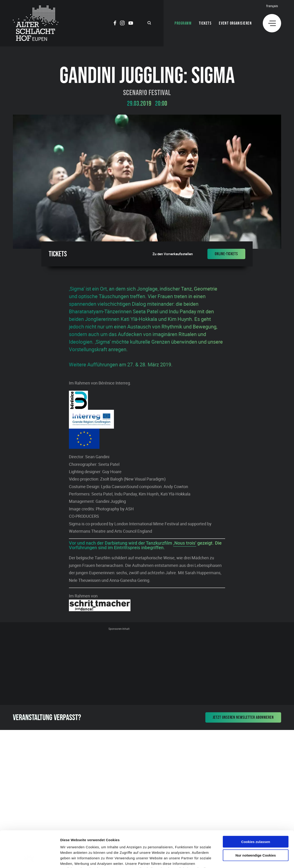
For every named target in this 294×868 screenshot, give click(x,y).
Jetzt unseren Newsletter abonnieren (243, 717)
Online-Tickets (226, 254)
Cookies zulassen (256, 807)
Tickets (205, 23)
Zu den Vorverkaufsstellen (173, 254)
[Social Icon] (115, 24)
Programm (183, 23)
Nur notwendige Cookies (256, 821)
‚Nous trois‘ (185, 543)
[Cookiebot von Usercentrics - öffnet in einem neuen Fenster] (30, 859)
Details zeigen (244, 859)
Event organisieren (235, 23)
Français (272, 6)
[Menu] (272, 23)
